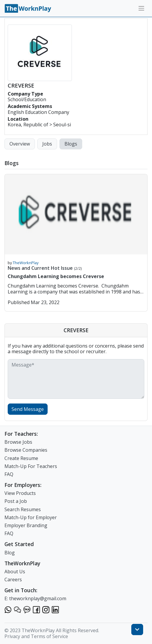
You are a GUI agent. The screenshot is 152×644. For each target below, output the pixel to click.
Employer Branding (26, 525)
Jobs (47, 144)
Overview (20, 144)
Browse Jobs (18, 442)
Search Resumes (23, 509)
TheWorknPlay (26, 263)
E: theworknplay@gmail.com (35, 598)
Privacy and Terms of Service (36, 636)
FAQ (9, 474)
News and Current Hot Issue (45, 268)
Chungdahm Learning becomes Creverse (56, 276)
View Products (20, 493)
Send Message (28, 409)
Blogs (71, 144)
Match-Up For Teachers (31, 466)
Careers (13, 580)
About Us (15, 572)
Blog (10, 553)
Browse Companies (26, 450)
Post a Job (16, 501)
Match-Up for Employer (31, 517)
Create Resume (21, 458)
